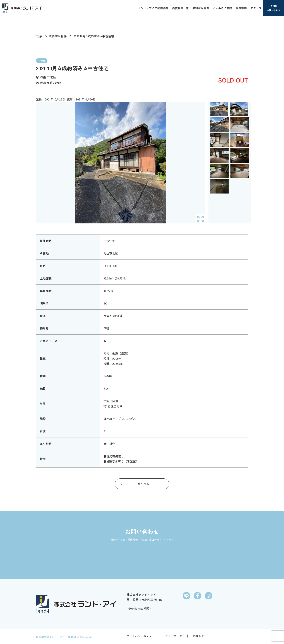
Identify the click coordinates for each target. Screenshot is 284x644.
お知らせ (199, 636)
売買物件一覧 (180, 8)
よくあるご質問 (222, 8)
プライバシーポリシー (140, 636)
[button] (248, 8)
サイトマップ (174, 636)
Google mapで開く (140, 608)
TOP (39, 36)
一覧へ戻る (142, 484)
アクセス (256, 8)
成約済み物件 (201, 8)
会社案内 (241, 8)
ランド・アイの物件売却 (153, 8)
